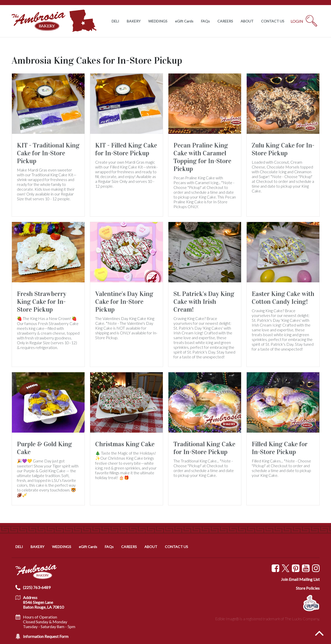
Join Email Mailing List (300, 579)
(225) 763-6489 (37, 587)
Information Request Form (46, 636)
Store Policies (308, 588)
